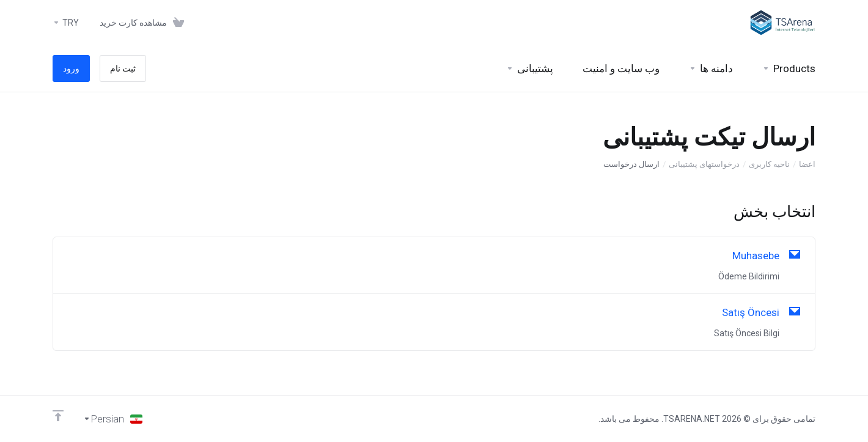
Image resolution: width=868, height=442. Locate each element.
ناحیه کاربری (769, 164)
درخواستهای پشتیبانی (704, 164)
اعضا (807, 164)
